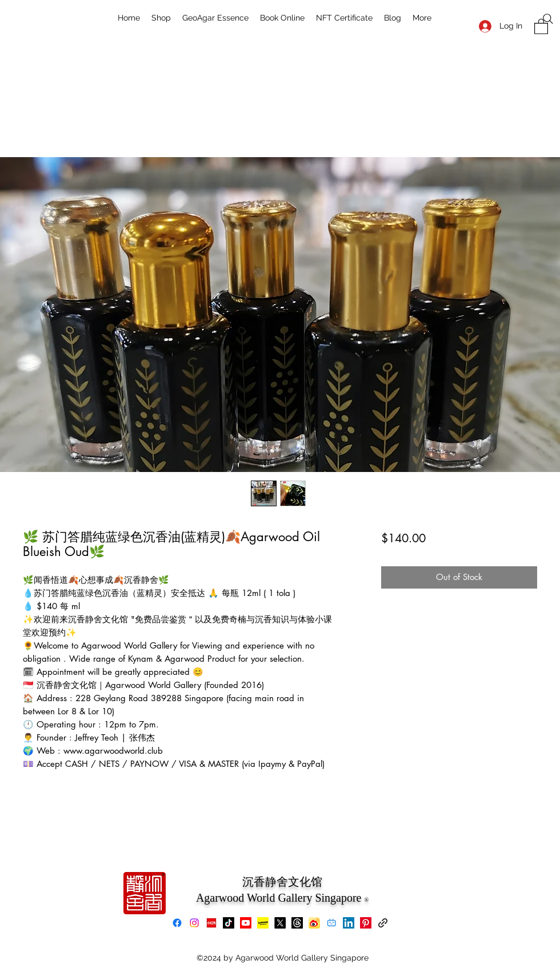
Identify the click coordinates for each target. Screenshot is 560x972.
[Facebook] (177, 923)
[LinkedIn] (349, 923)
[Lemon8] (263, 923)
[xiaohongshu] (211, 923)
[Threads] (297, 923)
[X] (280, 923)
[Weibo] (314, 923)
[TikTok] (229, 923)
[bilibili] (331, 923)
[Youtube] (246, 923)
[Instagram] (194, 923)
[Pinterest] (366, 923)
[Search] (548, 19)
